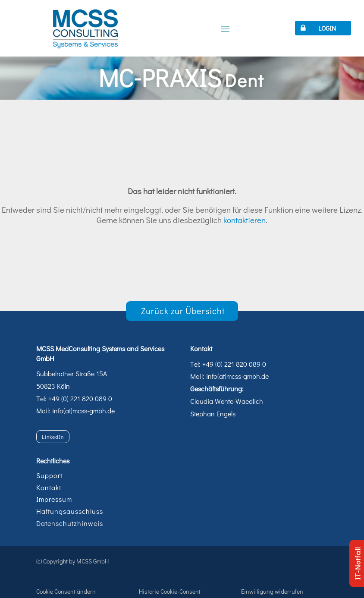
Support (49, 475)
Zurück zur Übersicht (183, 311)
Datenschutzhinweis (70, 523)
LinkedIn (53, 437)
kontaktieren (245, 220)
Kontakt (49, 487)
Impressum (54, 499)
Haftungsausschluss (70, 511)
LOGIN (317, 28)
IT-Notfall (357, 563)
